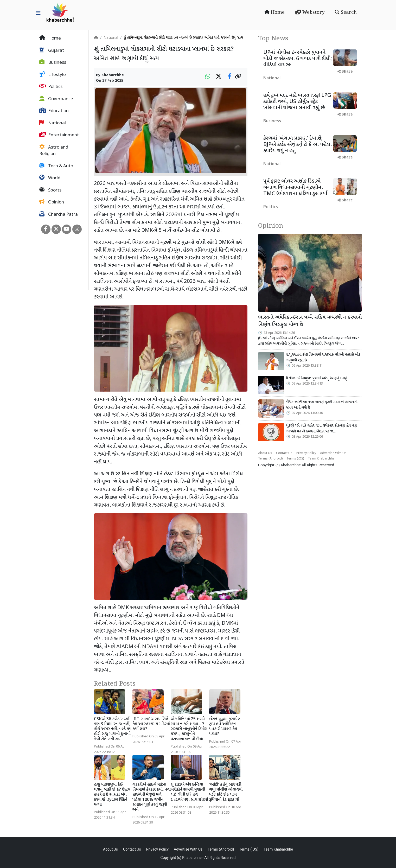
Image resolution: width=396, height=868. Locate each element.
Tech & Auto (56, 166)
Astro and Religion (54, 151)
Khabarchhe (113, 75)
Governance (56, 99)
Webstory (310, 12)
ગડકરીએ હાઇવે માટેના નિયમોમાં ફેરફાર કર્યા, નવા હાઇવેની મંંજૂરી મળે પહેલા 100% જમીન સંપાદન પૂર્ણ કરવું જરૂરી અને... (152, 797)
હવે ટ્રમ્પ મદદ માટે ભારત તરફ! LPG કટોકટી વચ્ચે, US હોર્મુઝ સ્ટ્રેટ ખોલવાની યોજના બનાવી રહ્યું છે (297, 102)
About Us (265, 453)
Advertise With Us (333, 453)
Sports (50, 190)
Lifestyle (53, 75)
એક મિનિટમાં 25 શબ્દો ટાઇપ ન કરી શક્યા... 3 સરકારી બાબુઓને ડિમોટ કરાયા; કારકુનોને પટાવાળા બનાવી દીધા (189, 729)
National (53, 123)
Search (346, 12)
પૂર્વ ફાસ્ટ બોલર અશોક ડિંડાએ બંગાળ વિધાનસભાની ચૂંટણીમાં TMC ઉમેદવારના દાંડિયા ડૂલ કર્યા (295, 188)
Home (274, 12)
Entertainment (59, 135)
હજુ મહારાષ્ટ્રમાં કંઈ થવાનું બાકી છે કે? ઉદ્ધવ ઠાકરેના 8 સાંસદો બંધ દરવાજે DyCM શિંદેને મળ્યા (112, 795)
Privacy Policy (306, 453)
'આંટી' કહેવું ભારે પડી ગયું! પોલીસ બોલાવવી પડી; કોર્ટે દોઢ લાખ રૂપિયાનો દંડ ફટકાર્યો (226, 792)
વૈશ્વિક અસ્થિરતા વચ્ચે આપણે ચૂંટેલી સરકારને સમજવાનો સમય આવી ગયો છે (322, 405)
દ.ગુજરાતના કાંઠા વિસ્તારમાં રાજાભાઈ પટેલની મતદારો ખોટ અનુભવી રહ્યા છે (323, 358)
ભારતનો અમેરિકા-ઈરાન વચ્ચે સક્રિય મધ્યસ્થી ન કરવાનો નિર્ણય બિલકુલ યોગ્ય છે (310, 321)
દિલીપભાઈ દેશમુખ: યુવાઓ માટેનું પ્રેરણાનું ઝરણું (317, 378)
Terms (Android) (270, 459)
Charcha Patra (59, 214)
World (50, 178)
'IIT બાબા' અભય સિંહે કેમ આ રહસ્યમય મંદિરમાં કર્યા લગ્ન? (151, 724)
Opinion (52, 202)
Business (53, 62)
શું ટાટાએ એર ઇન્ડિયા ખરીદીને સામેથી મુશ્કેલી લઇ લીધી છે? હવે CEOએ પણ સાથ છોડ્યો (189, 792)
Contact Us (284, 453)
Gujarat (52, 50)
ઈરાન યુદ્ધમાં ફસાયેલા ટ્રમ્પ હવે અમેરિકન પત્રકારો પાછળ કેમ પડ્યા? (225, 727)
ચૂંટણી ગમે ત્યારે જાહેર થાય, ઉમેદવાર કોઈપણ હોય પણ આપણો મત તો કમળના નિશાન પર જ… (321, 429)
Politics (51, 87)
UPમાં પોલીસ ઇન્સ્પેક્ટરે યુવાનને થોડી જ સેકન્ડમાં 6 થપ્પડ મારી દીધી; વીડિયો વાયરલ (298, 59)
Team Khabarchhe (321, 459)
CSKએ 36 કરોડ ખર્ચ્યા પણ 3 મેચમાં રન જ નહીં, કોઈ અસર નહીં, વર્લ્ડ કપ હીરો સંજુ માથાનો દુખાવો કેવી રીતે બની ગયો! (113, 729)
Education (54, 111)
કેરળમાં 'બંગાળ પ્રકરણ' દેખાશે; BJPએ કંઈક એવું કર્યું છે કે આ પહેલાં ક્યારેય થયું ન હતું (298, 145)
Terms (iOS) (295, 459)
